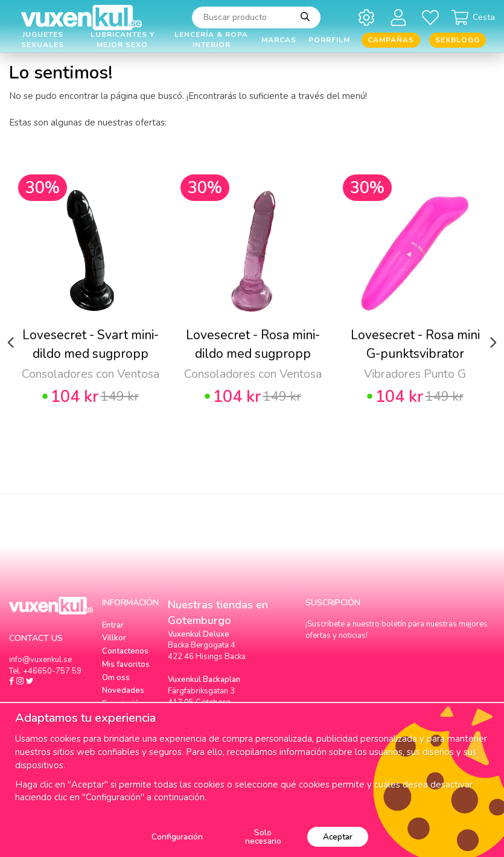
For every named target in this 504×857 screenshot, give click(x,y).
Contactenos (125, 651)
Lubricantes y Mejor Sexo (123, 40)
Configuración (177, 837)
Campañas (391, 40)
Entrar (113, 625)
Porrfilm (329, 40)
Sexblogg (458, 40)
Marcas (279, 40)
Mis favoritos (126, 664)
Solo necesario (263, 837)
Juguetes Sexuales (43, 40)
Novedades (123, 690)
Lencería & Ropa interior (211, 40)
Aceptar (338, 837)
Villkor (114, 638)
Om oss (116, 678)
